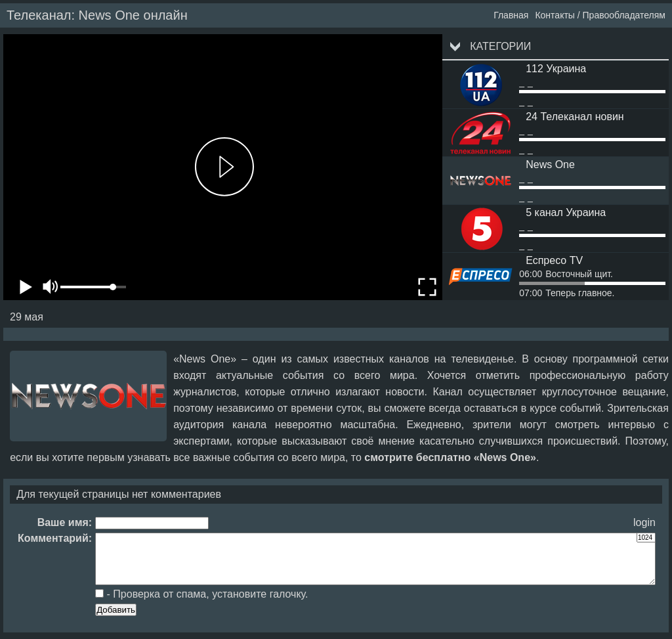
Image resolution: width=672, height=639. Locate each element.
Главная (511, 15)
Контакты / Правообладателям (600, 15)
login (644, 522)
